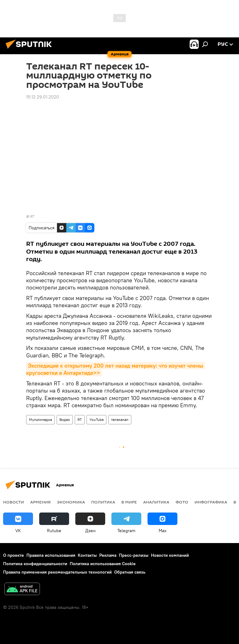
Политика (103, 502)
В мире (129, 502)
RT (32, 216)
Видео (65, 420)
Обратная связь (130, 572)
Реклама (108, 555)
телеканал (120, 420)
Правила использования (51, 555)
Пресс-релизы (134, 555)
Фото (182, 502)
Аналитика (156, 502)
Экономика (71, 502)
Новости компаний (170, 555)
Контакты (87, 555)
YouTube (96, 420)
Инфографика (211, 502)
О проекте (14, 555)
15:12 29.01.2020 (43, 97)
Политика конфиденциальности (35, 564)
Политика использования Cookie (103, 564)
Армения (40, 502)
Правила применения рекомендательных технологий (57, 572)
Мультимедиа (40, 420)
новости (14, 502)
